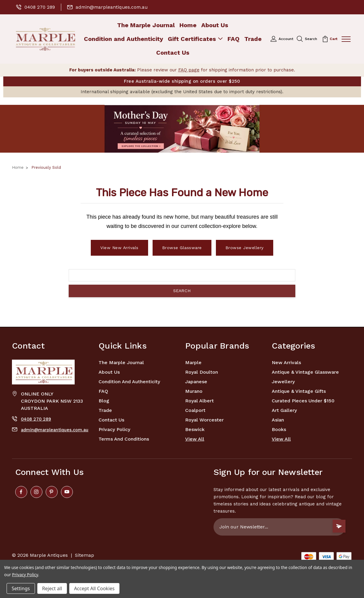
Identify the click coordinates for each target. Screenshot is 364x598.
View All (195, 439)
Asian (278, 420)
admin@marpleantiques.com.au (109, 7)
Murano (194, 391)
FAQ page (189, 70)
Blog (104, 401)
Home (188, 25)
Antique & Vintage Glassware (305, 372)
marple (193, 362)
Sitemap (85, 555)
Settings (21, 588)
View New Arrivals (119, 248)
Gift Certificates (195, 39)
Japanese (196, 382)
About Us (215, 25)
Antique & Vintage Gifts (299, 391)
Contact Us (173, 53)
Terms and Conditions (124, 439)
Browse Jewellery (245, 248)
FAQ (234, 39)
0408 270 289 (36, 7)
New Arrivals (286, 362)
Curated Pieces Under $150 (303, 401)
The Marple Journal (146, 25)
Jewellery (283, 382)
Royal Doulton (202, 372)
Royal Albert (199, 401)
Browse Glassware (182, 248)
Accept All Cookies (94, 588)
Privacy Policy (114, 429)
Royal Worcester (204, 420)
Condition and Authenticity (123, 39)
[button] (182, 129)
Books (279, 429)
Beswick (195, 429)
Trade (253, 39)
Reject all (52, 588)
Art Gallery (284, 410)
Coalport (195, 410)
